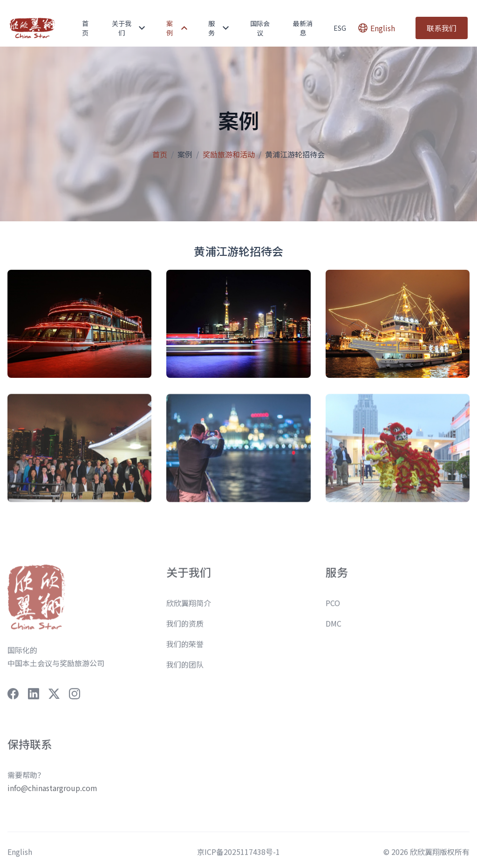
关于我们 (129, 28)
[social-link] (13, 699)
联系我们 (442, 28)
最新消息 (303, 28)
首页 (85, 28)
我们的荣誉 (185, 649)
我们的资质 (185, 629)
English (20, 857)
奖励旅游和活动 (229, 154)
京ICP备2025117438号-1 (238, 857)
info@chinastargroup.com (52, 793)
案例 (177, 28)
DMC (334, 629)
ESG (340, 28)
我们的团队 (185, 670)
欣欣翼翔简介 (189, 608)
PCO (333, 608)
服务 (219, 28)
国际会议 (260, 28)
